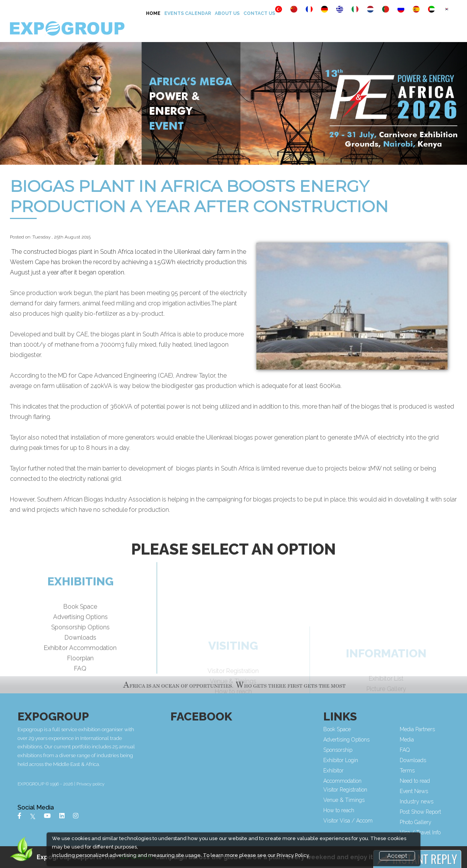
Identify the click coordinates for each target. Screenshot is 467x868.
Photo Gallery (417, 822)
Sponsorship (339, 750)
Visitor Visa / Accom (349, 821)
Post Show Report (422, 812)
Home (153, 13)
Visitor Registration (346, 790)
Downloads (80, 653)
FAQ (80, 684)
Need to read (416, 781)
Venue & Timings (345, 800)
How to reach (340, 810)
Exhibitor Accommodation (80, 663)
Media (408, 740)
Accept (397, 856)
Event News (415, 791)
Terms (408, 771)
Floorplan (80, 674)
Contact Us (259, 13)
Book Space (80, 622)
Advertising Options (80, 632)
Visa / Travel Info (421, 832)
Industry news (418, 801)
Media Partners (418, 729)
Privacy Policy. (293, 855)
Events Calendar (188, 13)
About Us (227, 13)
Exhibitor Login (342, 760)
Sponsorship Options (80, 643)
